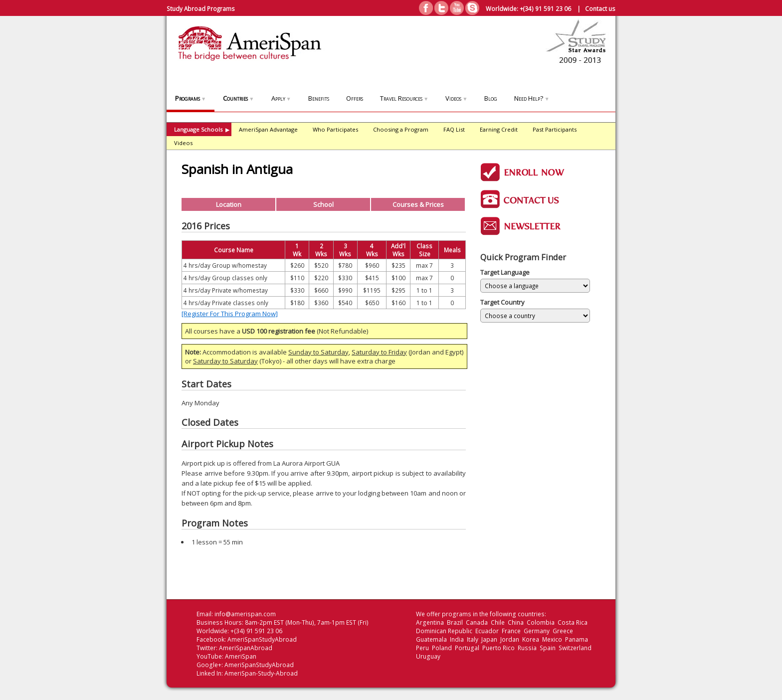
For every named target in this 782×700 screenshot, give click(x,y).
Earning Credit (499, 129)
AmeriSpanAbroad (246, 648)
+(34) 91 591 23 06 (545, 8)
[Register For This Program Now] (230, 314)
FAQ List (454, 129)
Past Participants (555, 129)
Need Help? (532, 98)
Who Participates (335, 129)
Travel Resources (404, 98)
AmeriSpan (241, 656)
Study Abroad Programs (201, 8)
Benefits (319, 98)
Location (229, 204)
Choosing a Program (401, 129)
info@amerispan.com (245, 614)
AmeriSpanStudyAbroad (262, 639)
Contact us (600, 8)
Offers (355, 98)
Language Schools (202, 129)
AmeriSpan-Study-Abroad (261, 673)
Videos (456, 98)
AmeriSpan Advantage (268, 129)
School (323, 204)
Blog (491, 98)
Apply (281, 98)
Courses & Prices (418, 204)
